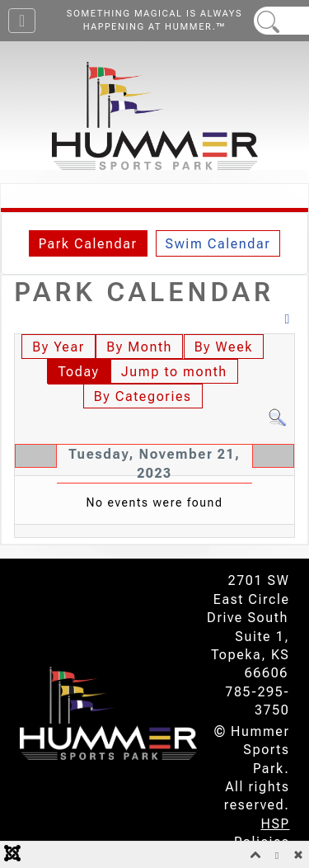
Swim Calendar (218, 244)
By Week (224, 347)
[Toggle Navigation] (22, 21)
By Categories (143, 396)
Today (78, 372)
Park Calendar (88, 244)
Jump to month (174, 372)
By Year (58, 347)
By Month (139, 347)
